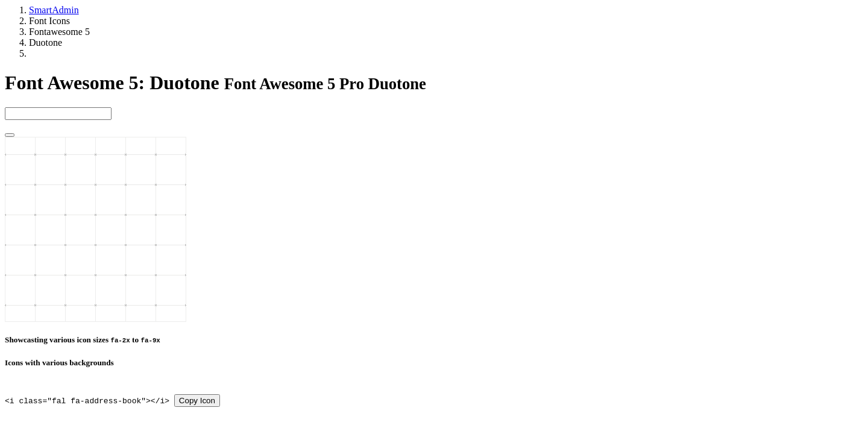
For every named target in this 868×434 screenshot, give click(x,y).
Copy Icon (197, 401)
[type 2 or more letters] (58, 114)
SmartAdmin (54, 10)
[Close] (10, 135)
